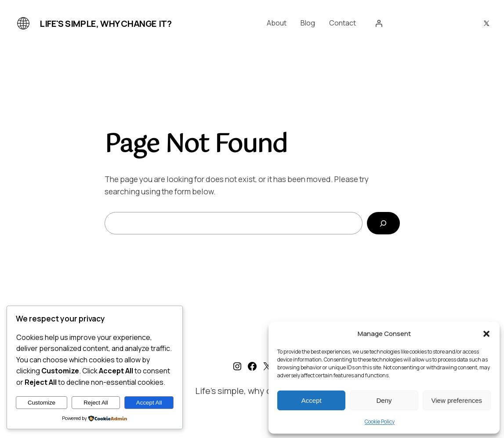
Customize (42, 403)
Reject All (96, 403)
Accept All (149, 403)
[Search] (383, 223)
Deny (384, 400)
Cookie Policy (380, 422)
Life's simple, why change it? (105, 24)
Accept (312, 400)
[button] (486, 334)
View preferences (457, 400)
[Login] (379, 23)
